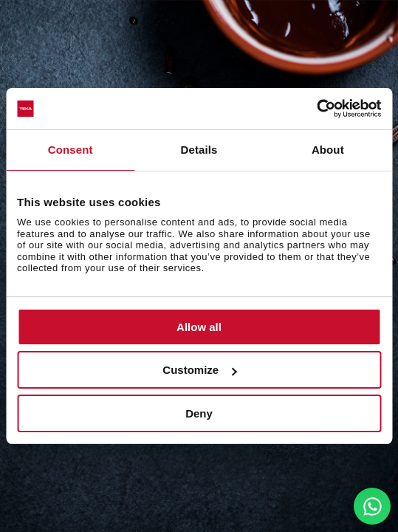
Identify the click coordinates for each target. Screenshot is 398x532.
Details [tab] (199, 150)
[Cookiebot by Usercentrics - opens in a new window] (316, 109)
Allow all (199, 327)
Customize (199, 370)
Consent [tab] (71, 150)
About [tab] (328, 150)
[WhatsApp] (372, 506)
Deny (199, 413)
